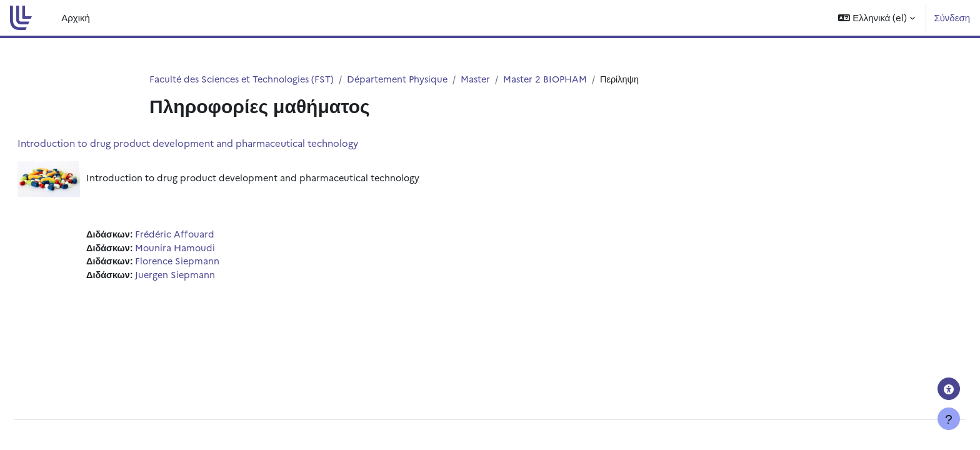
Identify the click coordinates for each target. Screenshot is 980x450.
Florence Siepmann (210, 264)
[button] (877, 18)
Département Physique (407, 79)
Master (487, 79)
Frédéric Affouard (207, 236)
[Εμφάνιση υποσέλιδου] (949, 419)
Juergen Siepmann (207, 278)
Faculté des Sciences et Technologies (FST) (245, 79)
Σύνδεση (952, 17)
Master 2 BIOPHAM (559, 79)
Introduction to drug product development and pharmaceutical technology (218, 143)
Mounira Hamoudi (207, 250)
